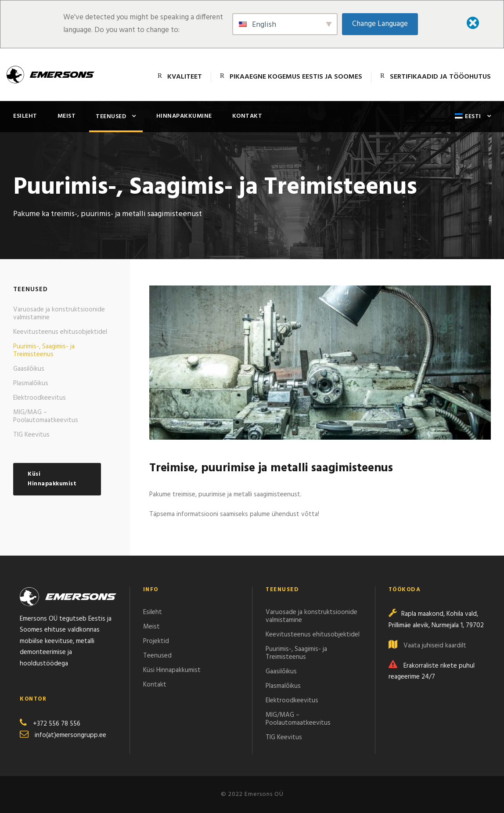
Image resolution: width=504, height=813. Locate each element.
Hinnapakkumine (184, 116)
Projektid (156, 641)
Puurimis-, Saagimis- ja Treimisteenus (44, 350)
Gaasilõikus (29, 369)
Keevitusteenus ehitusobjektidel (60, 332)
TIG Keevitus (31, 435)
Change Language (380, 24)
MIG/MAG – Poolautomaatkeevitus (46, 416)
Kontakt (247, 116)
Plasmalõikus (31, 383)
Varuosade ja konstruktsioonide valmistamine (59, 314)
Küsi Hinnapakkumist (172, 670)
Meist (67, 116)
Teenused (111, 117)
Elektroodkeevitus (40, 398)
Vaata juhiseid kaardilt (435, 646)
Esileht (25, 116)
